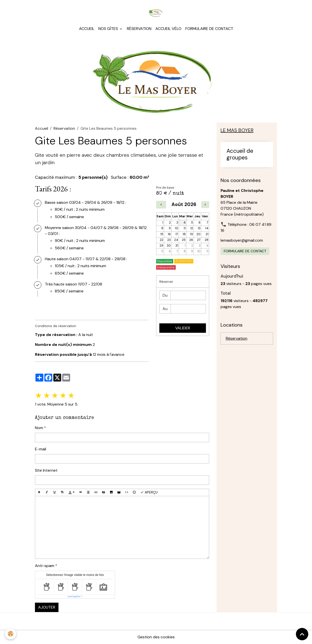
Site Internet (46, 470)
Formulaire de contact (209, 29)
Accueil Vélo (168, 29)
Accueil (87, 29)
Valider (183, 328)
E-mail (41, 449)
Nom (39, 428)
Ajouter (47, 607)
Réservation (139, 29)
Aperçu (149, 492)
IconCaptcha (74, 596)
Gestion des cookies (156, 637)
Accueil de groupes (240, 155)
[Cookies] (11, 634)
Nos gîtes (109, 29)
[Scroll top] (302, 634)
